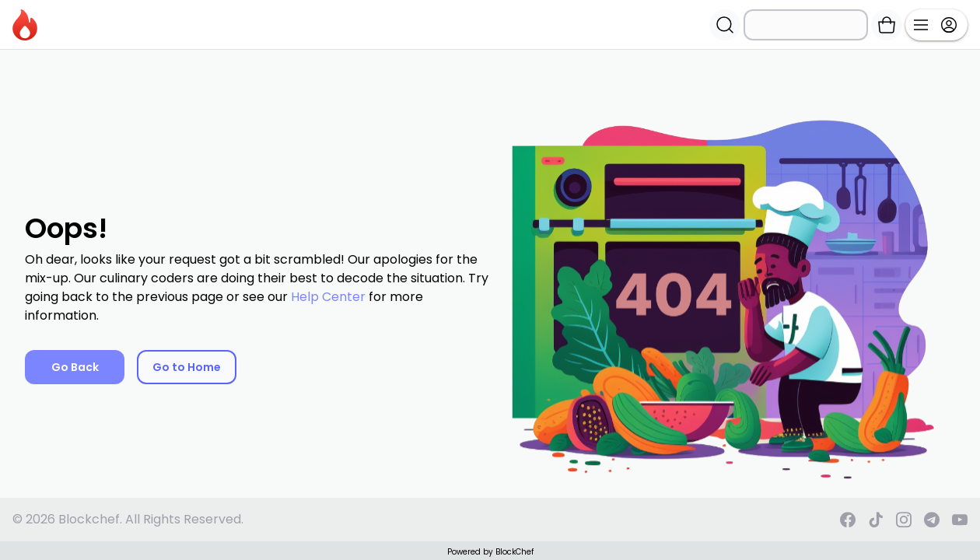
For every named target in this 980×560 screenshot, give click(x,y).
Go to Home (187, 367)
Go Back (75, 367)
